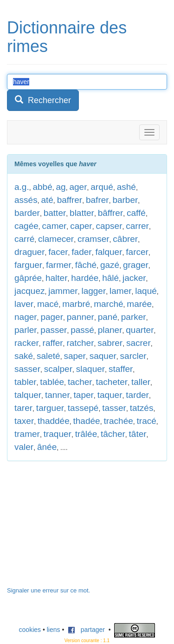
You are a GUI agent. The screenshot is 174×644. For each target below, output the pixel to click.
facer (58, 252)
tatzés (142, 408)
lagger (93, 291)
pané (108, 317)
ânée (47, 447)
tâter (138, 434)
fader (81, 252)
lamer (121, 291)
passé (82, 330)
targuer (50, 408)
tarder (137, 395)
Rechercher (43, 100)
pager (52, 317)
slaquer (90, 369)
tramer (27, 434)
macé (48, 304)
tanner (58, 395)
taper (84, 395)
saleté (48, 356)
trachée (118, 421)
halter (57, 278)
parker (134, 317)
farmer (59, 265)
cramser (93, 239)
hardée (85, 278)
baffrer (70, 200)
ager (78, 187)
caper (81, 226)
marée (139, 304)
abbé (42, 187)
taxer (24, 421)
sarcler (133, 356)
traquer (58, 434)
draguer (30, 252)
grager (136, 265)
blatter (82, 213)
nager (26, 317)
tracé (147, 421)
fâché (86, 265)
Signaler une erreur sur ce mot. (48, 590)
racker (27, 343)
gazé (110, 265)
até (47, 200)
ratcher (80, 343)
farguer (28, 265)
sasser (27, 369)
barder (27, 213)
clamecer (56, 239)
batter (55, 213)
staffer (121, 369)
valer (24, 447)
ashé (126, 187)
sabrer (110, 343)
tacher (80, 382)
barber (125, 200)
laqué (146, 291)
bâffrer (111, 213)
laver (24, 304)
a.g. (22, 187)
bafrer (97, 200)
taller (141, 382)
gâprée (28, 278)
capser (109, 226)
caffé (136, 213)
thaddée (54, 421)
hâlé (110, 278)
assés (26, 200)
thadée (87, 421)
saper (75, 356)
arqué (102, 187)
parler (26, 330)
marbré (76, 304)
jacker (134, 278)
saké (24, 356)
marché (108, 304)
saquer (103, 356)
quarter (140, 330)
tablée (52, 382)
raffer (53, 343)
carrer (137, 226)
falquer (109, 252)
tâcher (113, 434)
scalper (58, 369)
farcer (137, 252)
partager (86, 630)
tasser (114, 408)
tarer (23, 408)
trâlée (86, 434)
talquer (28, 395)
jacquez (30, 291)
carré (24, 239)
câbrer (125, 239)
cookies (30, 630)
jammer (63, 291)
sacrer (139, 343)
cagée (26, 226)
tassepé (83, 408)
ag (61, 187)
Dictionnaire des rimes (67, 37)
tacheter (112, 382)
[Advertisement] (77, 528)
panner (81, 317)
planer (110, 330)
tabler (26, 382)
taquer (110, 395)
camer (55, 226)
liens (54, 630)
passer (54, 330)
